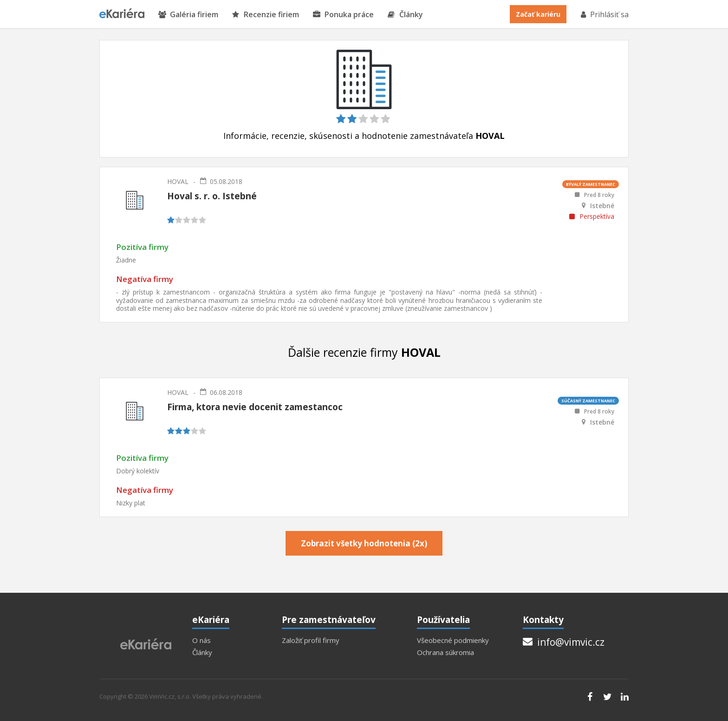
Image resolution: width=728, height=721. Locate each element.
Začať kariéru (538, 14)
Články (405, 15)
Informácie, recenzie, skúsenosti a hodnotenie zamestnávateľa (364, 136)
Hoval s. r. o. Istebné (212, 196)
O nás (201, 640)
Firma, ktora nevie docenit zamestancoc (255, 407)
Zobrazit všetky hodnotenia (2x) (364, 543)
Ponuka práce (343, 15)
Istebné (602, 206)
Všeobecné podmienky (453, 640)
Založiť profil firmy (311, 640)
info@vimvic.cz (564, 642)
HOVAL (178, 181)
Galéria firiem (188, 15)
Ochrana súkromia (445, 652)
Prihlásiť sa (604, 14)
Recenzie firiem (266, 15)
